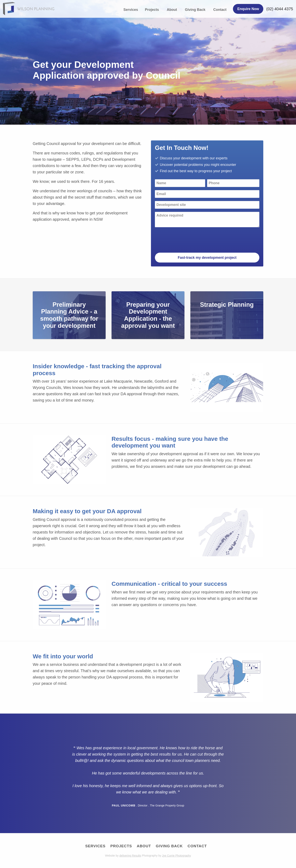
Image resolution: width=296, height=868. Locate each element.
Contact (220, 10)
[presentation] (185, 238)
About (172, 10)
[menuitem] (132, 10)
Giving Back (195, 10)
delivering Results (130, 856)
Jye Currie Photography (176, 856)
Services (131, 10)
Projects (152, 10)
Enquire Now (248, 9)
